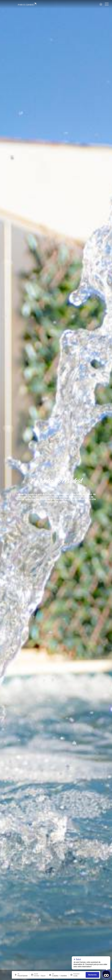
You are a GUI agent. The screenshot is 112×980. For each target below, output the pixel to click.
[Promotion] (79, 976)
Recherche (92, 975)
